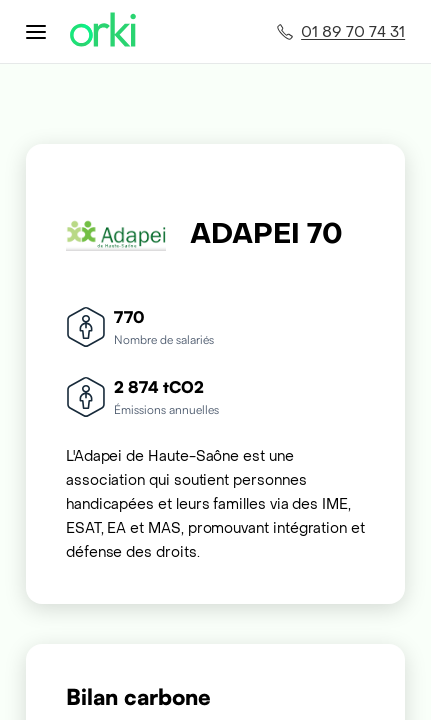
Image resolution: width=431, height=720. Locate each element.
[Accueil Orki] (103, 31)
